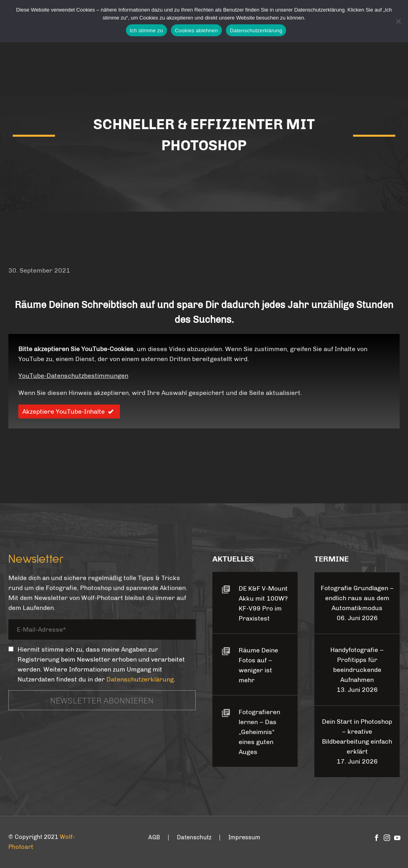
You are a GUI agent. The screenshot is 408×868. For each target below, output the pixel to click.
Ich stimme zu (146, 30)
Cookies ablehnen (196, 30)
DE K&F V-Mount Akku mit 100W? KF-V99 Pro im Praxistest (263, 603)
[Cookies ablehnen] (398, 21)
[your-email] (102, 631)
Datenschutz (194, 838)
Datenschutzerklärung (140, 679)
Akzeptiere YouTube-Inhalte (69, 411)
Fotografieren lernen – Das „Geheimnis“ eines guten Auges (259, 732)
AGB (154, 838)
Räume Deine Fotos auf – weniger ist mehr (258, 665)
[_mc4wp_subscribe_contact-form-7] (11, 649)
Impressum (244, 838)
